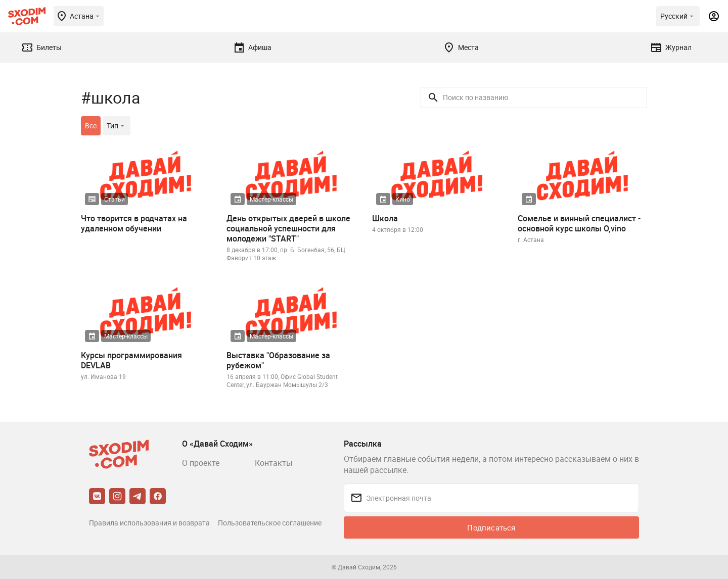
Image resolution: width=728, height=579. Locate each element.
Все (91, 126)
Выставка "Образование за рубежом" (278, 360)
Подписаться (491, 527)
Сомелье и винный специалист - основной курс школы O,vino (579, 223)
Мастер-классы (271, 199)
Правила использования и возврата (149, 523)
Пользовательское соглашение (270, 523)
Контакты (274, 463)
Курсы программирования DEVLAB (131, 360)
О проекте (201, 463)
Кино (403, 199)
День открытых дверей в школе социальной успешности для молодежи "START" (288, 228)
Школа (385, 218)
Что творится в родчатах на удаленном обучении (134, 223)
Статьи (115, 199)
